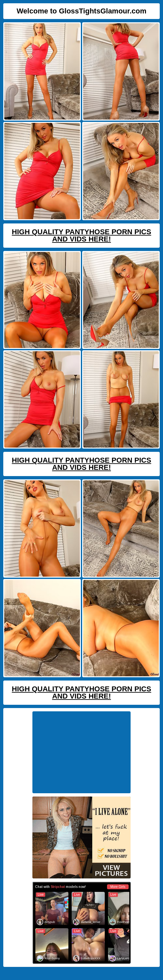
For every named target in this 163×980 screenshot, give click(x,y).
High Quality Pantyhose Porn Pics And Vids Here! (81, 235)
